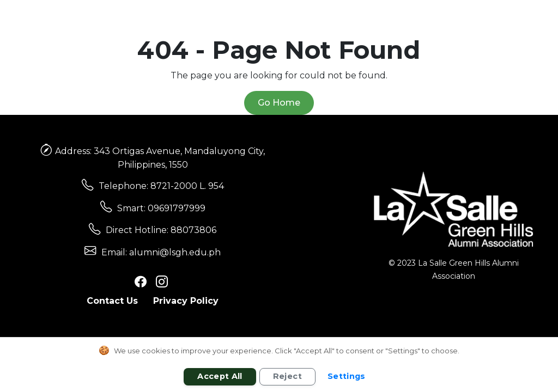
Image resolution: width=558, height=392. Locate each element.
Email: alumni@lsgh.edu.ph (161, 252)
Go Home (279, 103)
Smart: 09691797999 (161, 208)
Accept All (220, 376)
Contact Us (112, 301)
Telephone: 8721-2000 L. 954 (161, 186)
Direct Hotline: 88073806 (161, 230)
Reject (287, 376)
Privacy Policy (186, 301)
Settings (347, 376)
